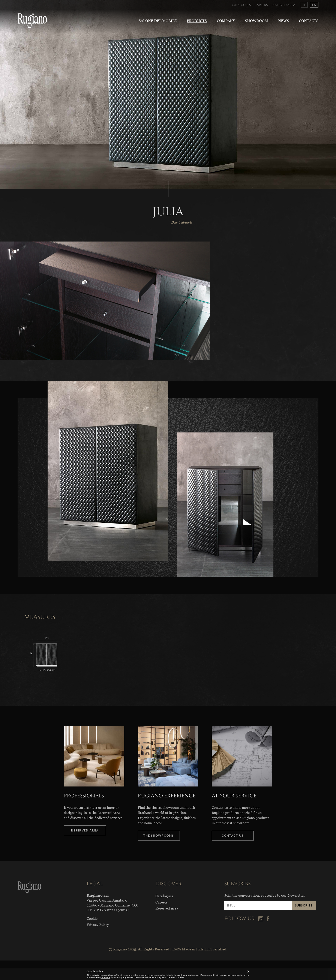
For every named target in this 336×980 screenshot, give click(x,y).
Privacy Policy (98, 924)
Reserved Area (283, 5)
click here (105, 977)
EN (314, 5)
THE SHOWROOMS (159, 836)
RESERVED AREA (85, 830)
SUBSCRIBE (304, 905)
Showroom (256, 21)
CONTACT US (233, 836)
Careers (261, 5)
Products (197, 21)
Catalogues (241, 5)
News (284, 21)
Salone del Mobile (158, 21)
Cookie (92, 918)
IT (304, 5)
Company (226, 21)
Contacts (309, 21)
